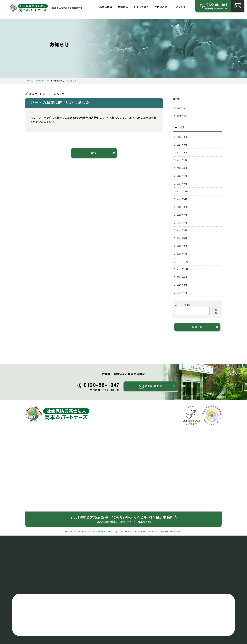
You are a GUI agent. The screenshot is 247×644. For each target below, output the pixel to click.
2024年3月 (182, 145)
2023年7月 (182, 160)
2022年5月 (182, 230)
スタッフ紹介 (141, 5)
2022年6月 (182, 223)
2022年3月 (182, 238)
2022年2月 (182, 246)
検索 (216, 311)
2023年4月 (182, 176)
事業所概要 (106, 5)
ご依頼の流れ (162, 5)
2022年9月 (182, 199)
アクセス (180, 5)
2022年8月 (182, 207)
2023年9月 (182, 152)
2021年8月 (182, 285)
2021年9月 (182, 277)
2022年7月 (182, 215)
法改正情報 (182, 116)
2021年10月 (182, 269)
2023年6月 (182, 168)
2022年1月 (182, 254)
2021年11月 (182, 261)
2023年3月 (182, 184)
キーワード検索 (183, 305)
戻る (94, 153)
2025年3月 (182, 137)
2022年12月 (182, 191)
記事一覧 (197, 327)
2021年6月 (182, 293)
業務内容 (123, 5)
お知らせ (181, 108)
